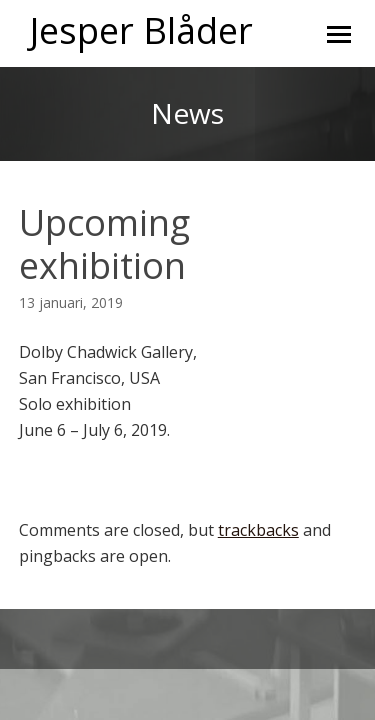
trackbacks (258, 530)
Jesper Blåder (141, 30)
